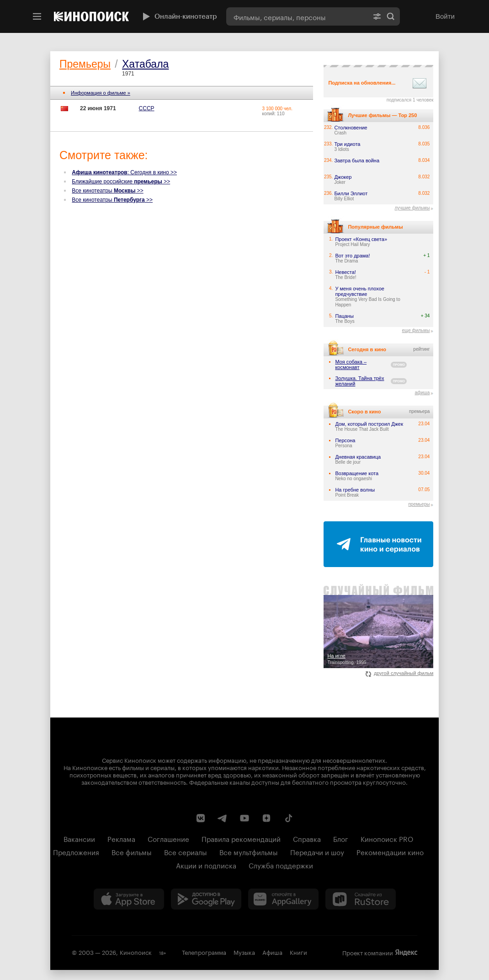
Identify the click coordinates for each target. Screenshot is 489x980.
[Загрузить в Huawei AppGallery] (283, 899)
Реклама (121, 838)
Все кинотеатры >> (107, 191)
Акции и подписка (206, 865)
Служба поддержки (281, 865)
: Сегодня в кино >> (124, 172)
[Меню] (37, 16)
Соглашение (168, 838)
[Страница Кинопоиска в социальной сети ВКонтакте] (201, 818)
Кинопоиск (136, 952)
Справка (307, 838)
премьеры (419, 504)
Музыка (244, 952)
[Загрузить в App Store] (129, 899)
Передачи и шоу (317, 851)
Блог (341, 838)
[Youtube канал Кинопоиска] (244, 818)
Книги (298, 952)
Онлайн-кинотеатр (179, 16)
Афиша (272, 952)
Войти (445, 16)
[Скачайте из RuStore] (361, 899)
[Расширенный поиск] (377, 16)
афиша (422, 393)
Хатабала (145, 64)
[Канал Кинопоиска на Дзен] (266, 818)
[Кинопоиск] (91, 16)
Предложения (76, 851)
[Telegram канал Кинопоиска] (223, 818)
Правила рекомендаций (241, 838)
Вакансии (79, 838)
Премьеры (85, 64)
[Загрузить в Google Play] (206, 899)
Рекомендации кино (390, 851)
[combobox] (297, 16)
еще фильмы (416, 330)
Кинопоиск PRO (387, 838)
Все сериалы (186, 851)
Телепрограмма (204, 952)
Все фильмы (132, 851)
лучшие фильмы (412, 208)
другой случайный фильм (400, 673)
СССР (147, 108)
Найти (391, 16)
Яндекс (406, 953)
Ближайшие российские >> (121, 182)
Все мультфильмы (249, 851)
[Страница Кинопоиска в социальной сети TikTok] (288, 818)
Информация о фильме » (101, 93)
